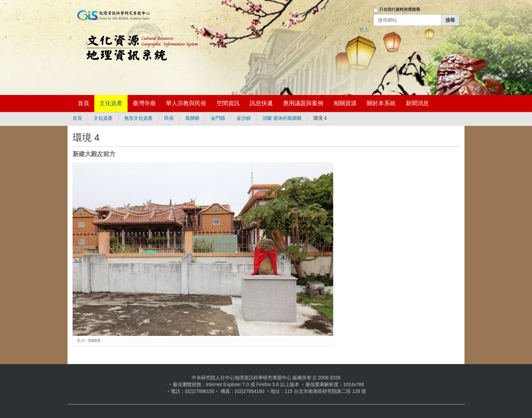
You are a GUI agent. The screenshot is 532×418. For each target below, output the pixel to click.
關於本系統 (381, 103)
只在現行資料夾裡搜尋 (400, 9)
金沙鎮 (244, 118)
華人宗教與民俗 (186, 103)
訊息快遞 (261, 103)
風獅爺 (192, 118)
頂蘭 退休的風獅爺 (282, 118)
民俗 (169, 118)
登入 (364, 30)
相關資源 (345, 103)
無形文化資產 (138, 118)
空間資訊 (228, 103)
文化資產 (111, 103)
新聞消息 (417, 103)
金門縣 (218, 118)
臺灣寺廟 (144, 103)
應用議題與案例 (303, 103)
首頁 (83, 103)
